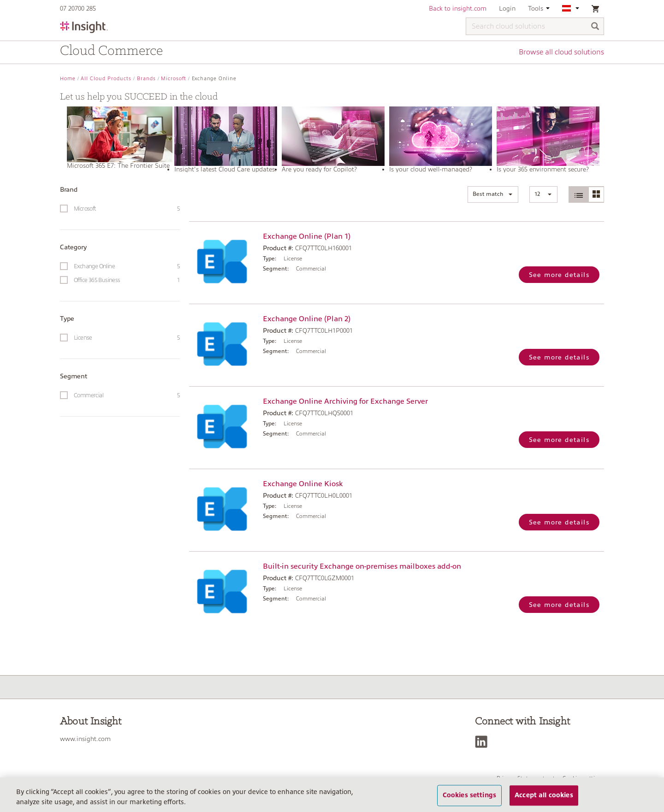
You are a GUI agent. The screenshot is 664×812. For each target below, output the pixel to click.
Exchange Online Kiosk (303, 484)
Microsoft (174, 79)
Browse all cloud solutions (561, 52)
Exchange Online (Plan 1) (307, 236)
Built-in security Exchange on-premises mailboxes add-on (362, 566)
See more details (559, 275)
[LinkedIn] (483, 742)
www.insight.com (85, 739)
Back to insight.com (458, 8)
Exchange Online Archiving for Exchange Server (345, 401)
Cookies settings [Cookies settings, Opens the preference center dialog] (469, 802)
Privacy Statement (521, 778)
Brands (146, 79)
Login (507, 8)
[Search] (595, 27)
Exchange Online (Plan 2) (307, 319)
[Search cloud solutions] (535, 26)
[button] (493, 194)
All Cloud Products (106, 79)
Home (68, 79)
